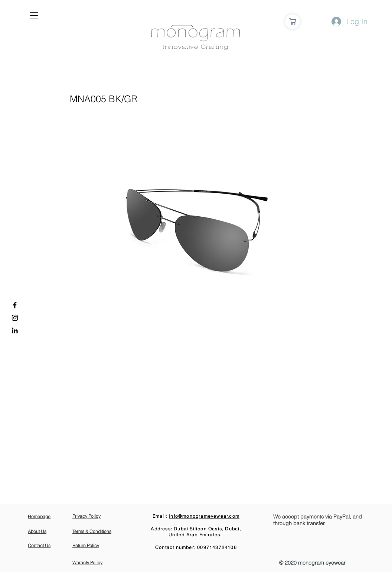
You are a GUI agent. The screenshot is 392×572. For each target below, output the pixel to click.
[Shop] (293, 22)
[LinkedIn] (15, 330)
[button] (34, 16)
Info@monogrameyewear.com (204, 516)
